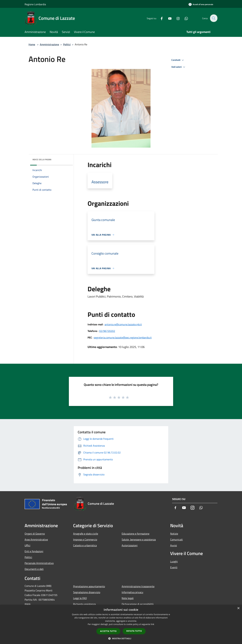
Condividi (178, 60)
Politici (67, 44)
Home (32, 44)
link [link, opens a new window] (153, 624)
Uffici (27, 545)
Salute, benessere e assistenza (139, 539)
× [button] (238, 608)
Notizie (174, 534)
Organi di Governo (35, 534)
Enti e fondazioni (34, 551)
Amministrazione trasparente (138, 586)
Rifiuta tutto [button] (134, 631)
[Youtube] (168, 18)
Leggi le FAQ (80, 598)
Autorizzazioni (130, 545)
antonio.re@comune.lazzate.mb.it (123, 324)
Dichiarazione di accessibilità (138, 604)
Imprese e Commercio (85, 539)
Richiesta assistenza (84, 604)
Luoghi (174, 561)
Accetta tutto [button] (108, 631)
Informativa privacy (132, 592)
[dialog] (121, 624)
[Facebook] (160, 18)
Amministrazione (49, 44)
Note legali (128, 598)
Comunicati (176, 539)
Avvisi (174, 545)
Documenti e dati (34, 569)
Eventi (174, 567)
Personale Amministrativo (39, 563)
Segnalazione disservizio (87, 592)
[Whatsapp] (184, 18)
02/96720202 (107, 331)
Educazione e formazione (136, 534)
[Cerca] (213, 18)
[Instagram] (176, 18)
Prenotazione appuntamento (89, 586)
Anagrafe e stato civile (86, 534)
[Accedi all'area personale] (201, 4)
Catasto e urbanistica (85, 545)
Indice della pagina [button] (42, 159)
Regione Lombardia (35, 4)
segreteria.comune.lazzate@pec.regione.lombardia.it (123, 337)
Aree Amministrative (36, 539)
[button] (121, 638)
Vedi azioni (179, 67)
